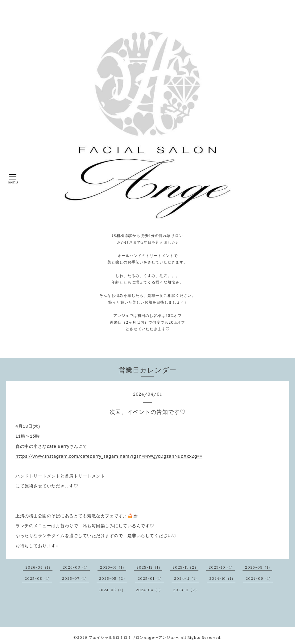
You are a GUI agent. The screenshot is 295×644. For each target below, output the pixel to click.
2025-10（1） (222, 567)
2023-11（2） (186, 590)
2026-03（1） (76, 567)
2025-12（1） (149, 567)
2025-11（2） (185, 567)
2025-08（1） (38, 578)
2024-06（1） (259, 578)
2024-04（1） (149, 590)
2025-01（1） (151, 578)
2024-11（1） (187, 578)
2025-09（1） (259, 567)
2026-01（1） (113, 567)
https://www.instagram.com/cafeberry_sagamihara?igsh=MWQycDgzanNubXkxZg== (109, 456)
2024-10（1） (222, 578)
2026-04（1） (39, 567)
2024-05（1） (112, 590)
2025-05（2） (113, 578)
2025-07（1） (75, 578)
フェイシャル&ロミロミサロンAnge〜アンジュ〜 (133, 637)
